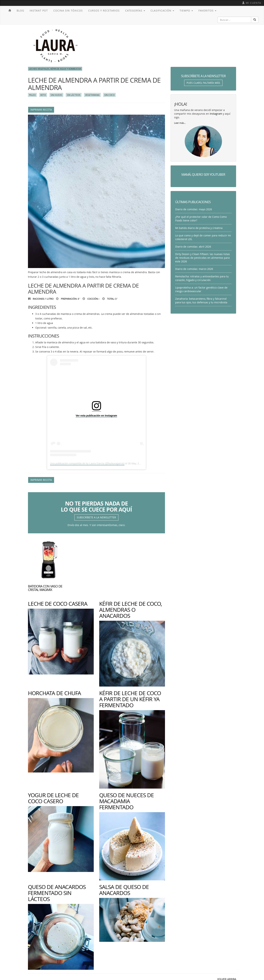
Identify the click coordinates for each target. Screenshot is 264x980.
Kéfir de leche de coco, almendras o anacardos (131, 610)
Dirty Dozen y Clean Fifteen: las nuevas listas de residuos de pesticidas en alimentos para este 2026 (203, 258)
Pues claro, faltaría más (203, 83)
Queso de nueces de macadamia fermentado (127, 801)
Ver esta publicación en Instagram (96, 416)
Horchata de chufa (54, 693)
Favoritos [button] (207, 11)
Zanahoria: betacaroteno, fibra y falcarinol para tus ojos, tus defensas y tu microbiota (201, 300)
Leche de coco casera (58, 604)
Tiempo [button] (186, 11)
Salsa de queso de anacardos (124, 890)
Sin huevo (56, 95)
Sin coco (109, 95)
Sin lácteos (74, 95)
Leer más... (180, 123)
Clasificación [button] (162, 11)
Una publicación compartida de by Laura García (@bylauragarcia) (87, 463)
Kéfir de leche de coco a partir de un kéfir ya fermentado (130, 699)
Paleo (32, 95)
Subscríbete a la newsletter (96, 517)
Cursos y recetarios (104, 11)
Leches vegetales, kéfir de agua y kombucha (55, 69)
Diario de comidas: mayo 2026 (194, 209)
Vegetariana (92, 95)
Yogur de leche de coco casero (53, 798)
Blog (20, 11)
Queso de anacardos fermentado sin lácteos (57, 893)
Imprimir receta (41, 110)
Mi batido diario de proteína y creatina (199, 228)
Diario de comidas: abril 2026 (193, 247)
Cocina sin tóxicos (68, 11)
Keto (43, 95)
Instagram (216, 114)
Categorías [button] (135, 11)
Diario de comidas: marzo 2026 (194, 269)
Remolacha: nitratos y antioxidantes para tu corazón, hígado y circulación (202, 278)
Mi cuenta (252, 3)
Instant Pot (39, 11)
